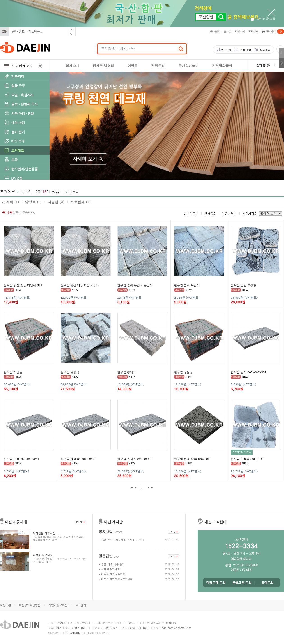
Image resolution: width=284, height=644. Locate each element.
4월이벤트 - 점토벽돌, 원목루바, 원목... (124, 540)
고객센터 (253, 31)
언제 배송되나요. (111, 569)
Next (71, 34)
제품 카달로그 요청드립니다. (117, 579)
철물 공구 (18, 86)
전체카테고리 (23, 66)
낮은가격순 (250, 214)
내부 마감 (18, 123)
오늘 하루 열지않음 (263, 18)
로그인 (227, 31)
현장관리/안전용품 (24, 169)
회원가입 (240, 31)
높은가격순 (229, 214)
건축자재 (18, 76)
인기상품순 (191, 214)
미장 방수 (18, 141)
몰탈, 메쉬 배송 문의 (113, 564)
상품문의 (265, 50)
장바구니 (275, 31)
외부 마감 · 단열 (23, 113)
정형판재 (81, 202)
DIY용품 (17, 178)
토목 (14, 160)
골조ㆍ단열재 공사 (24, 104)
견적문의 (158, 66)
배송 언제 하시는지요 (113, 574)
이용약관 (5, 605)
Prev (71, 29)
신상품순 (210, 214)
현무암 (26, 192)
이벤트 (133, 66)
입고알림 (227, 50)
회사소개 (72, 66)
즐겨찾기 (215, 31)
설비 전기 (18, 132)
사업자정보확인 (58, 605)
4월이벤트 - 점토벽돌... (27, 31)
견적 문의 (246, 50)
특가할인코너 (188, 66)
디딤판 (56, 202)
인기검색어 (264, 65)
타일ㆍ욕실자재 (22, 95)
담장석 (33, 202)
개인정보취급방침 (30, 605)
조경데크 (18, 150)
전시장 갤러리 (103, 66)
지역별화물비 (222, 66)
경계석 (11, 202)
